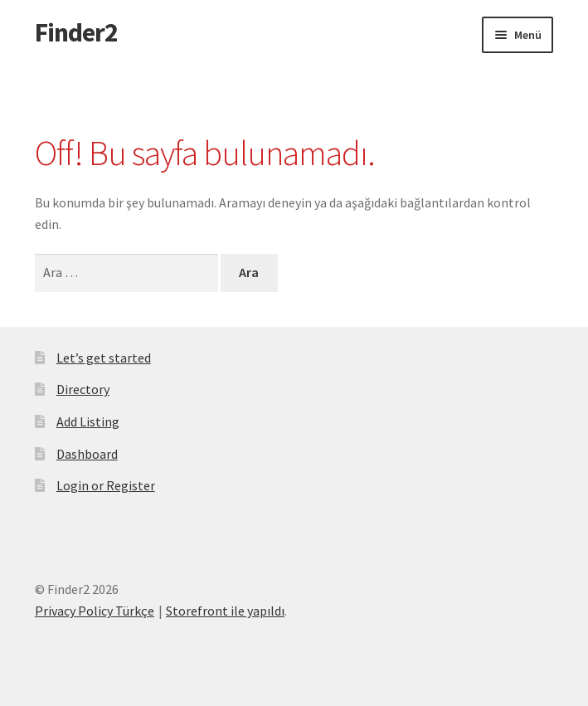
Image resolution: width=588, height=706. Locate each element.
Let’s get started (104, 358)
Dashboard (87, 454)
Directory (83, 389)
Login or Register (106, 485)
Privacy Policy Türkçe (95, 611)
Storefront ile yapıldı (225, 611)
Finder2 (76, 32)
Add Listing (88, 421)
